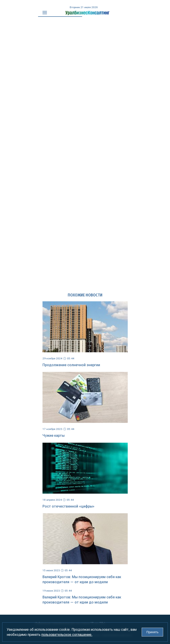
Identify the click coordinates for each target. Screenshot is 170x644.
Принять (152, 632)
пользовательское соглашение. (67, 635)
